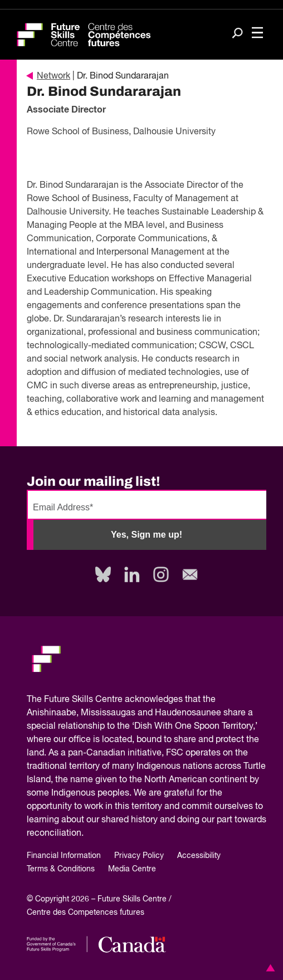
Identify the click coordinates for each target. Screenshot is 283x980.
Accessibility (199, 856)
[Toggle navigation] (257, 34)
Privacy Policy (139, 856)
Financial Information (64, 856)
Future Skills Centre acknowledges (113, 700)
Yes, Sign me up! (147, 535)
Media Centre (132, 869)
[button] (269, 968)
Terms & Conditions (61, 869)
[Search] (237, 34)
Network (48, 76)
